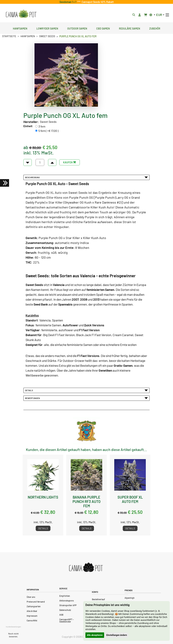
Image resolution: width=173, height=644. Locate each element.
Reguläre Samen (129, 28)
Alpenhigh (130, 598)
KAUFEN (70, 162)
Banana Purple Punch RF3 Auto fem (86, 501)
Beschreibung (86, 177)
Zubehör (155, 28)
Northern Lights (43, 497)
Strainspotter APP (68, 605)
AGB (61, 615)
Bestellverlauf (98, 599)
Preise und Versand (36, 602)
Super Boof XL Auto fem (130, 499)
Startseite (9, 36)
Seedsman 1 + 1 (68, 2)
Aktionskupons (67, 601)
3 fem (42, 126)
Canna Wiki (32, 620)
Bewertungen (86, 398)
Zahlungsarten (34, 606)
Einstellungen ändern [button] (117, 635)
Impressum (32, 616)
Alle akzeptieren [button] (95, 635)
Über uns (31, 597)
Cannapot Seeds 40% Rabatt (97, 2)
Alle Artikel (32, 611)
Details (86, 390)
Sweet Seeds (47, 36)
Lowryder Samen (47, 28)
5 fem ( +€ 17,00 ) (48, 131)
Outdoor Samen (77, 28)
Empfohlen (65, 596)
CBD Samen (103, 28)
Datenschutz (65, 610)
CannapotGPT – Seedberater (67, 620)
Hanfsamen (20, 28)
